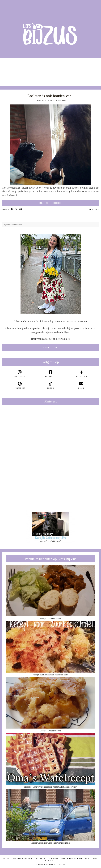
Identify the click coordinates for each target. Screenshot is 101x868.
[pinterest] (20, 385)
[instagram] (20, 374)
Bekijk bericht (51, 203)
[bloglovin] (81, 374)
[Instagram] (13, 70)
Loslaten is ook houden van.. (50, 96)
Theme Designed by (50, 864)
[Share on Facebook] (12, 209)
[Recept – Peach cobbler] (51, 703)
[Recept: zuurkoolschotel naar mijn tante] (51, 647)
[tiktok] (51, 385)
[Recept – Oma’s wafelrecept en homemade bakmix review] (51, 759)
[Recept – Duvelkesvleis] (51, 591)
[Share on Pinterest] (21, 209)
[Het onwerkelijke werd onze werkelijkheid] (51, 815)
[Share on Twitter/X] (17, 209)
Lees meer (51, 348)
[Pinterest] (26, 431)
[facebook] (51, 374)
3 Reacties (60, 101)
